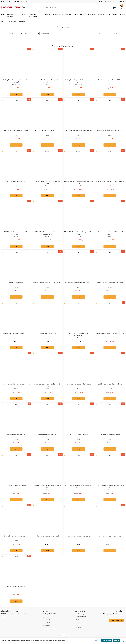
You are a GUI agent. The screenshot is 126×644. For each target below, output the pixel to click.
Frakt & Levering (79, 614)
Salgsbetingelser (79, 625)
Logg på (101, 1)
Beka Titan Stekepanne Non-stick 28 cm (47, 131)
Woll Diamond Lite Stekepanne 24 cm (110, 536)
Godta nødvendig (107, 641)
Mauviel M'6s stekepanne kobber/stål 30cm (110, 384)
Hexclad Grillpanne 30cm (16, 283)
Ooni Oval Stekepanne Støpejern (79, 435)
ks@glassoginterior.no (50, 628)
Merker (115, 14)
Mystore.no (28, 614)
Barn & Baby (92, 14)
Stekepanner (21, 22)
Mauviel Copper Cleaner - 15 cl (47, 333)
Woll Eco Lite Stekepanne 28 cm (16, 587)
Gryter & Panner (13, 22)
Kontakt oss (108, 1)
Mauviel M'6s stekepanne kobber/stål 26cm (79, 384)
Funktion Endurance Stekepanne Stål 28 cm (16, 181)
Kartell (3, 14)
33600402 (48, 625)
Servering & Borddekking (33, 15)
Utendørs (83, 14)
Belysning (68, 14)
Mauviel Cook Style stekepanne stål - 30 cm (16, 333)
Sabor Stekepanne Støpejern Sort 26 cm (79, 536)
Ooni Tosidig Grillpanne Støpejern (110, 435)
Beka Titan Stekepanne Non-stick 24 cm (110, 80)
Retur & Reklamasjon (81, 617)
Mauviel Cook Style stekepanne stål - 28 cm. (110, 283)
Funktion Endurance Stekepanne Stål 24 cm (110, 131)
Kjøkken (48, 14)
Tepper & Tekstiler (58, 14)
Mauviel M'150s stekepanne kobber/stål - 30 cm (16, 384)
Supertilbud (101, 14)
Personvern (121, 1)
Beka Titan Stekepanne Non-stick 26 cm (16, 131)
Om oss (115, 1)
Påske (109, 14)
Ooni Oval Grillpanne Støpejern (47, 435)
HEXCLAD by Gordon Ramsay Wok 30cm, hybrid (110, 181)
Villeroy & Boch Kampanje (12, 15)
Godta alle (117, 641)
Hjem (2, 22)
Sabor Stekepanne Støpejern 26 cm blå (47, 536)
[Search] (63, 7)
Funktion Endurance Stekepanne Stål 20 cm (79, 131)
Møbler (76, 14)
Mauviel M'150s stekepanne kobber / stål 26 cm (110, 333)
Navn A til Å (102, 34)
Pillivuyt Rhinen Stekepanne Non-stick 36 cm (16, 536)
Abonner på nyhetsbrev (116, 620)
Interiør (24, 14)
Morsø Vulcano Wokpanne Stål (16, 435)
